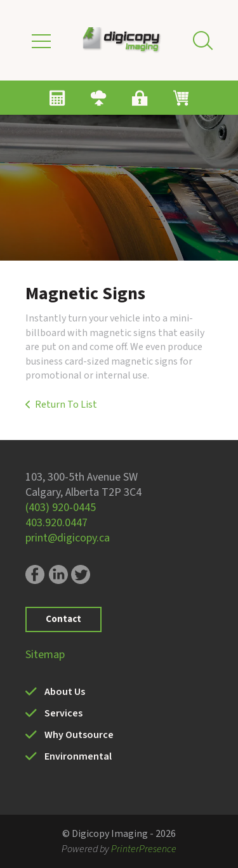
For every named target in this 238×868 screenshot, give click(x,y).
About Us (65, 692)
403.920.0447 (56, 523)
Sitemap (45, 655)
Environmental (78, 756)
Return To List (66, 405)
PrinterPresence (144, 849)
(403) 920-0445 (61, 508)
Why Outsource (79, 735)
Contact (63, 619)
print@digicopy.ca (68, 538)
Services (63, 713)
